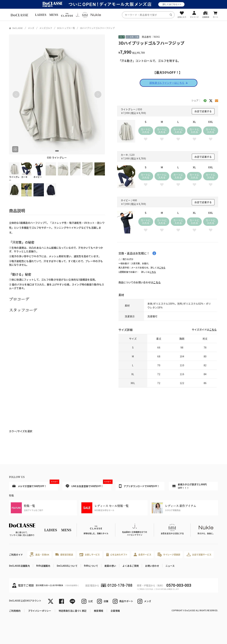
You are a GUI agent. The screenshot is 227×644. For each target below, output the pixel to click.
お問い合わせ (152, 566)
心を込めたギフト (117, 555)
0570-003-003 (179, 585)
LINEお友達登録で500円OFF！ (88, 485)
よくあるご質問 (131, 566)
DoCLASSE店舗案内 (19, 566)
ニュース (170, 566)
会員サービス (142, 555)
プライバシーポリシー (40, 611)
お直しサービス (90, 555)
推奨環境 (99, 611)
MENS (54, 15)
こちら (162, 268)
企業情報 (115, 611)
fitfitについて (91, 566)
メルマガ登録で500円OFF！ (35, 485)
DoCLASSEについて (67, 566)
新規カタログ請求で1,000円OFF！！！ (190, 486)
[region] (113, 15)
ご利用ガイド (16, 555)
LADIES (41, 15)
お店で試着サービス (199, 554)
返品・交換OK (39, 555)
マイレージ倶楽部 (169, 555)
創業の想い (110, 566)
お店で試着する (203, 111)
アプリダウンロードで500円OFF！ (139, 486)
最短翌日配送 (64, 555)
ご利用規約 (15, 611)
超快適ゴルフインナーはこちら (169, 83)
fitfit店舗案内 (43, 566)
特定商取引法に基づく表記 (73, 611)
